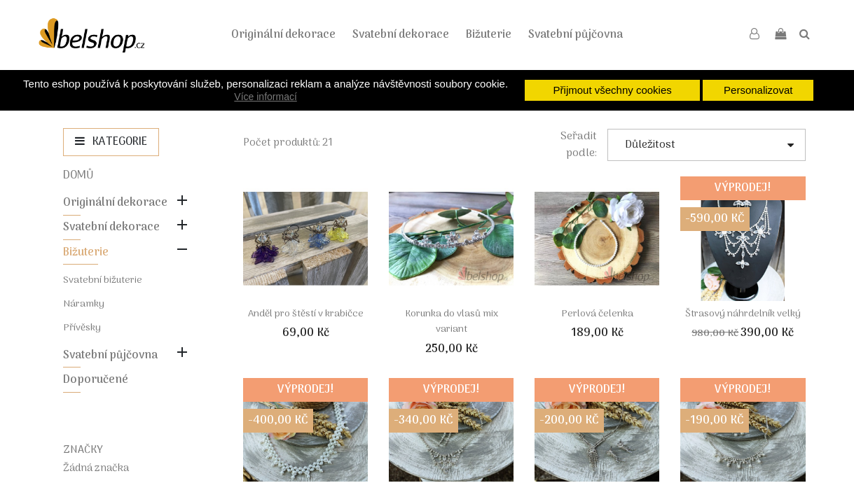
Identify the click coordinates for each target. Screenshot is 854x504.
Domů (78, 176)
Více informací (265, 97)
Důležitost (709, 145)
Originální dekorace (283, 35)
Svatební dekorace (401, 35)
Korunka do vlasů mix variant (452, 322)
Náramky (84, 304)
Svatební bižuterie (103, 280)
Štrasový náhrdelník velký (743, 314)
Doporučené (96, 380)
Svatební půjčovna (576, 35)
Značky (83, 450)
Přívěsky (82, 328)
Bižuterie (489, 35)
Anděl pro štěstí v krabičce (306, 314)
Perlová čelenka (597, 314)
